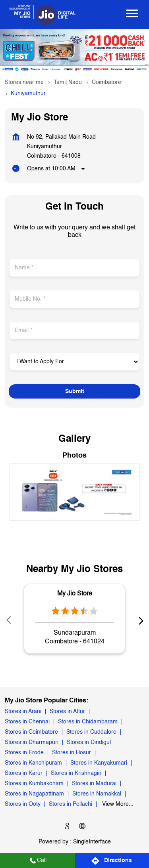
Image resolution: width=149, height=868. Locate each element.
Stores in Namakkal (97, 794)
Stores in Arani (23, 712)
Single (92, 842)
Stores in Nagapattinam (34, 794)
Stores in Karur (24, 774)
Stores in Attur (67, 712)
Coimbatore (106, 82)
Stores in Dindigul (89, 743)
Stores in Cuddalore (91, 733)
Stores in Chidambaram (88, 722)
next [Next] (139, 620)
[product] (74, 362)
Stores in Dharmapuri (32, 743)
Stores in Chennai (27, 722)
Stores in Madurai (94, 784)
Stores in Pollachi (71, 805)
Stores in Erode (24, 753)
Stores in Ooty (23, 805)
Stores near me (24, 82)
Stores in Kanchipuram (33, 763)
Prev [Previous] (10, 620)
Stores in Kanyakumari (99, 763)
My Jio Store (75, 593)
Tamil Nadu (68, 82)
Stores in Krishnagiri (76, 774)
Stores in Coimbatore (31, 733)
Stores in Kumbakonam (34, 784)
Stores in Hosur (72, 753)
